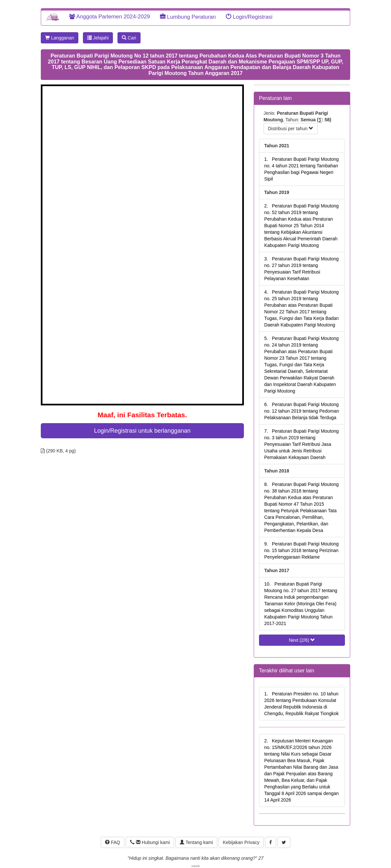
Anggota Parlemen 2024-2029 (110, 17)
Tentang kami (196, 842)
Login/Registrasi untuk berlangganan (142, 431)
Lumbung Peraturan (188, 17)
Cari (129, 38)
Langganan (60, 38)
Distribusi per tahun (291, 129)
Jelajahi (98, 38)
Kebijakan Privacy (241, 842)
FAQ (113, 842)
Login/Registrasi (249, 17)
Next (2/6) (302, 640)
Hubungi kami (150, 842)
